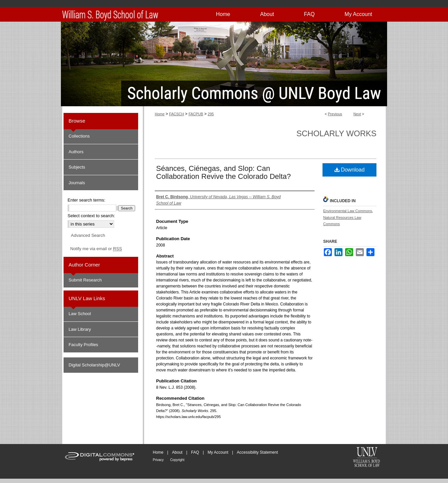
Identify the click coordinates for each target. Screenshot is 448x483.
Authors (76, 152)
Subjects (77, 167)
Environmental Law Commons (348, 211)
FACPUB (196, 114)
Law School (80, 314)
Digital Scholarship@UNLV (94, 365)
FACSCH (177, 114)
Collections (79, 136)
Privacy (158, 460)
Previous (335, 114)
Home (160, 114)
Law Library (80, 329)
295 (211, 114)
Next (357, 114)
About (177, 452)
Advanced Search (88, 235)
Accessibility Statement (257, 452)
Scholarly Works (336, 133)
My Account (218, 452)
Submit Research (85, 280)
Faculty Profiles (83, 345)
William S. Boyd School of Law (366, 458)
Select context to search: (91, 216)
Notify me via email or (96, 249)
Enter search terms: (86, 200)
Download (350, 170)
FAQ (195, 452)
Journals (77, 183)
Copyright (177, 460)
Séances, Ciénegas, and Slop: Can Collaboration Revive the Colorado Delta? (224, 172)
